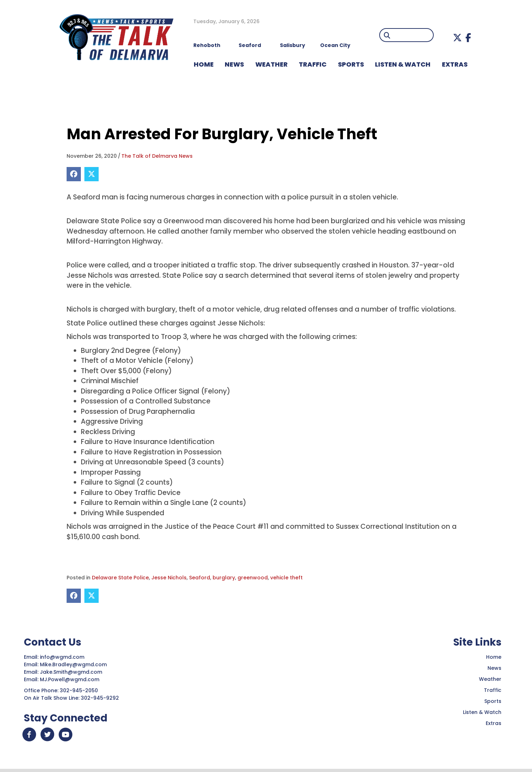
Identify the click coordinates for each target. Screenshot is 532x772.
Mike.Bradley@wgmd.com (73, 664)
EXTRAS (455, 64)
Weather (490, 679)
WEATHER (272, 64)
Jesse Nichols (169, 578)
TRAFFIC (313, 64)
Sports (351, 64)
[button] (457, 38)
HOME (204, 64)
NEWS (234, 64)
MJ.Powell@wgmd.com (71, 679)
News (494, 668)
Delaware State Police (120, 578)
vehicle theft (286, 578)
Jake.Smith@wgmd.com (72, 672)
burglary (224, 578)
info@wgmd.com (63, 657)
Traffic (493, 690)
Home (494, 657)
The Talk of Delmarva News (157, 156)
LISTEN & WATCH (403, 64)
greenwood (253, 578)
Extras (494, 723)
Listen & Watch (482, 712)
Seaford (200, 578)
